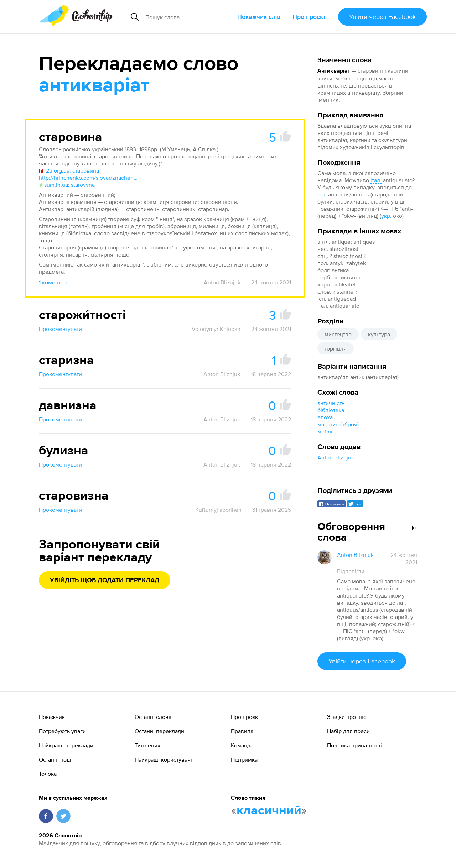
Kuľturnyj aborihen (218, 510)
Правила (242, 731)
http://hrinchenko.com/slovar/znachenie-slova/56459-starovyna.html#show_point (89, 178)
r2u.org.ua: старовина (69, 170)
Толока (48, 774)
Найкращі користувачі (163, 759)
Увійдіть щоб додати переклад (105, 580)
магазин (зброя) (338, 424)
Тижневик (147, 745)
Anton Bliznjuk (336, 457)
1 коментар (53, 282)
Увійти (382, 17)
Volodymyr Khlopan (216, 329)
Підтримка (244, 759)
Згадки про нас (347, 717)
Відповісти (351, 571)
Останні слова (153, 717)
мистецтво (338, 334)
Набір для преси (348, 731)
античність (331, 403)
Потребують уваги (62, 731)
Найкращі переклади (66, 745)
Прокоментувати (60, 329)
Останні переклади (159, 731)
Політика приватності (354, 745)
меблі (325, 431)
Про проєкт (309, 17)
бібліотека (331, 410)
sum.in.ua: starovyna (67, 185)
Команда (242, 745)
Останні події (56, 759)
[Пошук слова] (188, 17)
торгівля (336, 348)
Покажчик (52, 717)
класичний (269, 811)
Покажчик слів (259, 17)
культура (379, 334)
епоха (325, 417)
